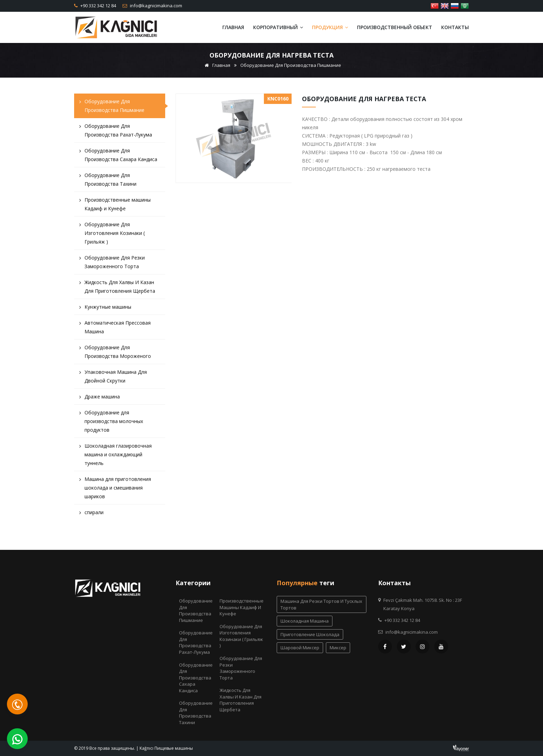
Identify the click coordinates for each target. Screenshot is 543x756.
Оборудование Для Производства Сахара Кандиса (118, 157)
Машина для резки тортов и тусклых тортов (321, 604)
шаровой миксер (300, 648)
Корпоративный (278, 27)
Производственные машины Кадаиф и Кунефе (115, 206)
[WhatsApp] (17, 739)
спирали (91, 514)
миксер (338, 648)
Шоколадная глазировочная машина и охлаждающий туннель (115, 456)
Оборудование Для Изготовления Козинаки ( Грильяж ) (112, 235)
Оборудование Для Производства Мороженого (115, 353)
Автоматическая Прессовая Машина (115, 329)
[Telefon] (17, 704)
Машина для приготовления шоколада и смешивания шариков (115, 489)
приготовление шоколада (310, 634)
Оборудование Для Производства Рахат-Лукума (116, 132)
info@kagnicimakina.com (155, 6)
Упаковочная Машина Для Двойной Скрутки (113, 378)
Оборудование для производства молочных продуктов (111, 423)
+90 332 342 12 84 (98, 6)
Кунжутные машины (105, 309)
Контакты (455, 27)
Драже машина (100, 398)
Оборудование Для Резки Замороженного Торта (112, 264)
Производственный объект (395, 27)
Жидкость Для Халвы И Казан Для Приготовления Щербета (117, 288)
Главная (233, 27)
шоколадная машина (305, 621)
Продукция (330, 27)
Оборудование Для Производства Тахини (108, 181)
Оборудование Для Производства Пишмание (291, 65)
